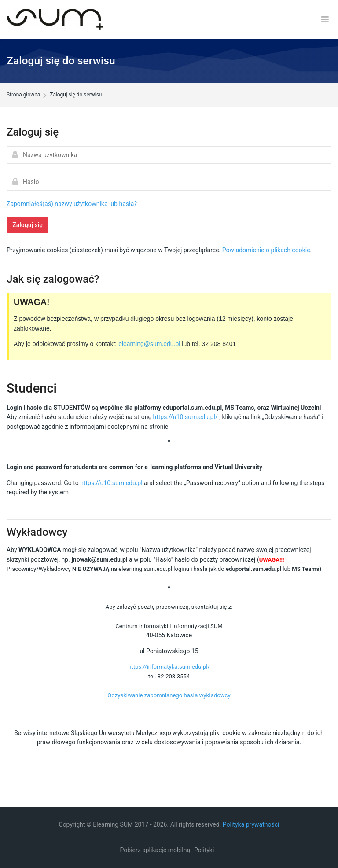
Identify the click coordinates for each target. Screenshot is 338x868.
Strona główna (23, 95)
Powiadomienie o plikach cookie (266, 250)
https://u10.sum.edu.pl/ (185, 417)
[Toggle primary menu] (325, 20)
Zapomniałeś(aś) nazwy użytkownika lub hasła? (72, 204)
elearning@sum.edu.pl (149, 344)
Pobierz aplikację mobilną (155, 850)
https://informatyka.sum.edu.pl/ (169, 667)
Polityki (204, 850)
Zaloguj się (28, 225)
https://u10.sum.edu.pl (111, 483)
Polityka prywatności (251, 824)
